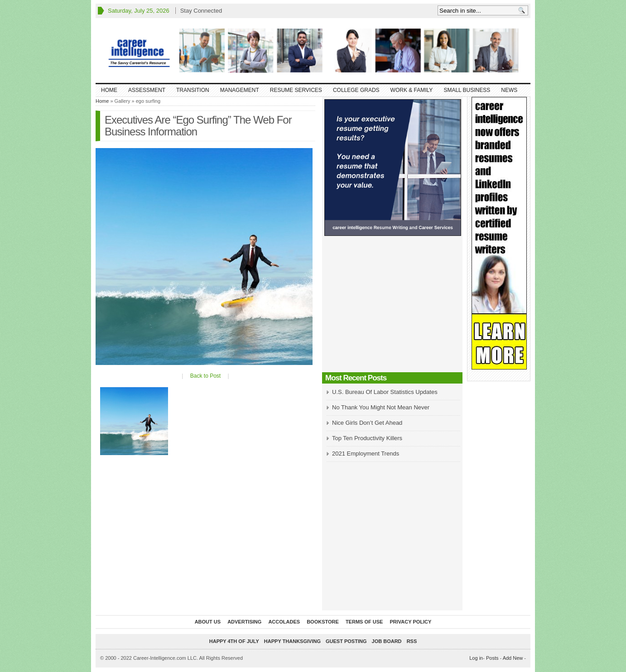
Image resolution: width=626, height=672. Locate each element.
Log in (476, 658)
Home (109, 90)
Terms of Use (364, 622)
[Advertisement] (392, 307)
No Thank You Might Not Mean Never (381, 407)
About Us (208, 622)
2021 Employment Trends (366, 454)
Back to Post (205, 376)
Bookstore (323, 622)
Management (240, 90)
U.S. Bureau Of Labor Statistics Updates (385, 392)
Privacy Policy (410, 622)
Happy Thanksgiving (292, 641)
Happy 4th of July (234, 641)
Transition (193, 90)
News (509, 90)
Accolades (284, 622)
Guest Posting (346, 641)
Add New (513, 658)
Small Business (467, 90)
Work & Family (412, 90)
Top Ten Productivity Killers (367, 438)
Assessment (147, 90)
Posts (492, 658)
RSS (412, 641)
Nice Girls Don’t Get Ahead (367, 423)
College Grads (356, 90)
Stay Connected (201, 11)
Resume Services (296, 90)
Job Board (387, 641)
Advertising (244, 622)
